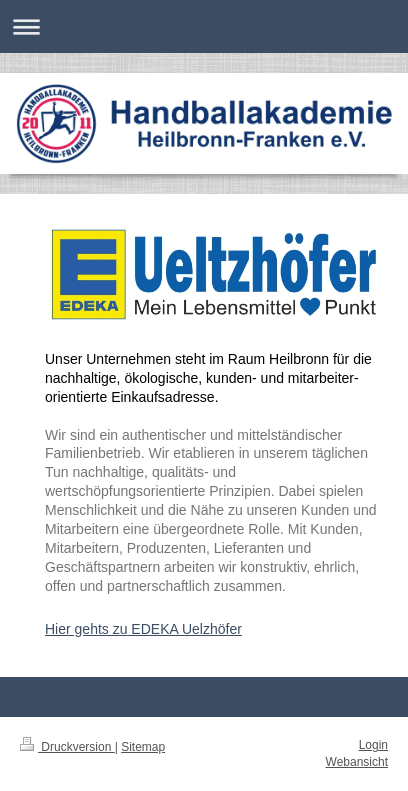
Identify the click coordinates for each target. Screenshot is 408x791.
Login (373, 745)
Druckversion (67, 747)
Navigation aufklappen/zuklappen (204, 26)
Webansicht (357, 762)
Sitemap (143, 747)
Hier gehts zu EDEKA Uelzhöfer (143, 629)
